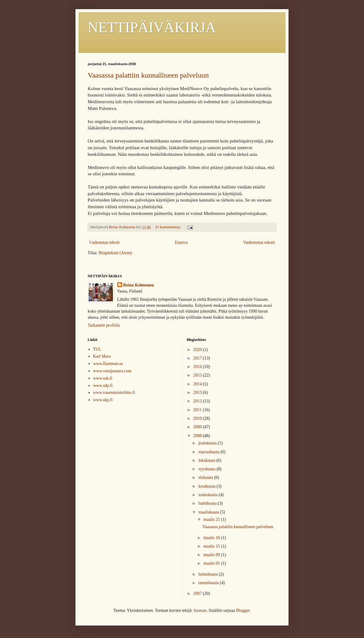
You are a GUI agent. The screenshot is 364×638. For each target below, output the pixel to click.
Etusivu (181, 242)
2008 (198, 436)
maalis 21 (212, 519)
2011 (198, 410)
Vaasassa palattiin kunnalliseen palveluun (148, 75)
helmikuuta (209, 574)
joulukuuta (208, 443)
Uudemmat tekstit (104, 242)
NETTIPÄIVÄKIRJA (152, 27)
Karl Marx (102, 356)
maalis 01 (212, 563)
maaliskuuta (209, 512)
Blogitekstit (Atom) (115, 253)
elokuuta (206, 477)
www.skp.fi (103, 400)
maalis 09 (212, 555)
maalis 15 (212, 546)
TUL (97, 349)
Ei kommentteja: (169, 227)
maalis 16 (212, 538)
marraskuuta (210, 452)
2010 (198, 418)
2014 (198, 384)
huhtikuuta (208, 503)
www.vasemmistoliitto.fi (114, 393)
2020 (198, 350)
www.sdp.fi (103, 386)
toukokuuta (209, 495)
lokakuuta (207, 460)
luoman (200, 610)
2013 (198, 393)
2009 (198, 427)
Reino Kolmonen (139, 285)
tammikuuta (209, 583)
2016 (198, 367)
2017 (198, 358)
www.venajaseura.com (112, 371)
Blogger (243, 610)
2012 (198, 401)
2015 (198, 375)
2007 (198, 593)
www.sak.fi (103, 378)
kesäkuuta (207, 486)
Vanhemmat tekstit (259, 242)
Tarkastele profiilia (104, 325)
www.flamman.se (108, 364)
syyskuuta (208, 469)
